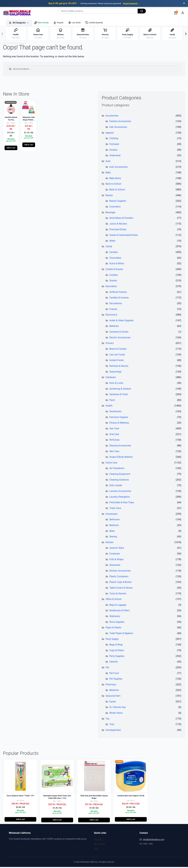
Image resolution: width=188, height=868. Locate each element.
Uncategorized (113, 731)
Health (109, 407)
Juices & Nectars (118, 225)
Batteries (114, 327)
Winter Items (116, 714)
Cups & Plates (117, 651)
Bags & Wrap (116, 646)
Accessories (112, 117)
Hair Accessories (118, 128)
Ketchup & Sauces (119, 367)
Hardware (111, 378)
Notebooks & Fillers (120, 611)
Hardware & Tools (119, 395)
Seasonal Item (113, 697)
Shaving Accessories (120, 447)
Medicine (114, 691)
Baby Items (115, 179)
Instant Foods (117, 361)
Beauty (109, 196)
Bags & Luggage (118, 606)
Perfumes (114, 441)
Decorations (116, 304)
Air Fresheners (117, 469)
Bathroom (115, 520)
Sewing (113, 538)
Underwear (115, 156)
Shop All (98, 840)
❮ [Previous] (2, 34)
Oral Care (114, 435)
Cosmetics (115, 208)
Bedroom (114, 526)
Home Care (111, 464)
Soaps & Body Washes (121, 458)
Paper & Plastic (114, 629)
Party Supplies (117, 657)
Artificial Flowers (118, 293)
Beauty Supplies (118, 202)
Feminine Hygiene (119, 418)
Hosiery (113, 151)
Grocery (110, 344)
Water (113, 242)
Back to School (113, 185)
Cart (96, 849)
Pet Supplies (116, 680)
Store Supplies (117, 623)
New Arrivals (41, 23)
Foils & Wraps (117, 560)
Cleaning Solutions (119, 481)
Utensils (114, 663)
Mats (112, 532)
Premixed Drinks (118, 230)
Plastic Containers (119, 577)
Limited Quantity (94, 23)
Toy (107, 720)
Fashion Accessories (120, 122)
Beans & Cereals (118, 350)
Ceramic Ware (117, 549)
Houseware (112, 515)
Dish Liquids (116, 486)
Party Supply (112, 640)
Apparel (110, 134)
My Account (99, 845)
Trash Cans (115, 509)
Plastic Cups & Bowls (120, 583)
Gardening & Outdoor (120, 390)
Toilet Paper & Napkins (121, 634)
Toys (112, 725)
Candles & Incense (119, 299)
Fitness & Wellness (119, 424)
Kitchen (110, 543)
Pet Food (114, 674)
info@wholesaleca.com (154, 840)
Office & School (114, 600)
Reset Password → (131, 3)
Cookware (115, 555)
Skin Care (114, 452)
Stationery (115, 617)
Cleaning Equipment (120, 475)
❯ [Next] (186, 34)
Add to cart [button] (11, 149)
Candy (109, 247)
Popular (58, 23)
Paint (112, 401)
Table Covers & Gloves (121, 589)
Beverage (110, 213)
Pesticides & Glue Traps (122, 503)
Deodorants (115, 412)
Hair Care (114, 430)
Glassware (115, 566)
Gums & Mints (117, 264)
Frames (113, 310)
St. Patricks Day (118, 708)
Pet (107, 668)
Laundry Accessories (120, 492)
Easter (113, 703)
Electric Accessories (120, 339)
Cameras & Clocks (119, 333)
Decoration (111, 287)
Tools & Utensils (118, 595)
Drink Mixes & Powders (121, 219)
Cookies (114, 276)
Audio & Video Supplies (122, 321)
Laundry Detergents (120, 498)
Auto (108, 162)
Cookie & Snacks (114, 270)
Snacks (113, 282)
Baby (108, 173)
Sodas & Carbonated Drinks (124, 236)
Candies (114, 253)
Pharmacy (111, 686)
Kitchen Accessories (120, 572)
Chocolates (115, 259)
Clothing (114, 139)
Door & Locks (116, 384)
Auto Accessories (119, 168)
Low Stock (74, 23)
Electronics (111, 316)
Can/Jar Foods (117, 356)
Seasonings (116, 373)
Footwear (114, 145)
